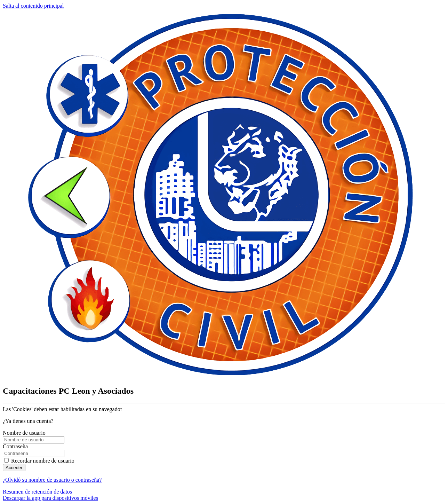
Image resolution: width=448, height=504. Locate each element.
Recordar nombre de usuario (43, 461)
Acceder (14, 468)
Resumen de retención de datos (37, 492)
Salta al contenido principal (33, 6)
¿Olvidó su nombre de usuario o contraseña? (52, 480)
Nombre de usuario (24, 433)
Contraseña (15, 446)
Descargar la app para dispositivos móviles (50, 498)
